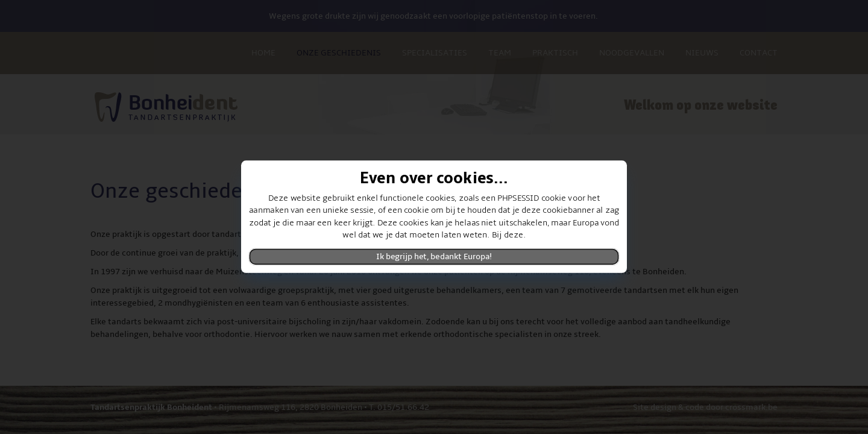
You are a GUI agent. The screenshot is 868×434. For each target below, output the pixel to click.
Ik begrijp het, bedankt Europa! (434, 257)
